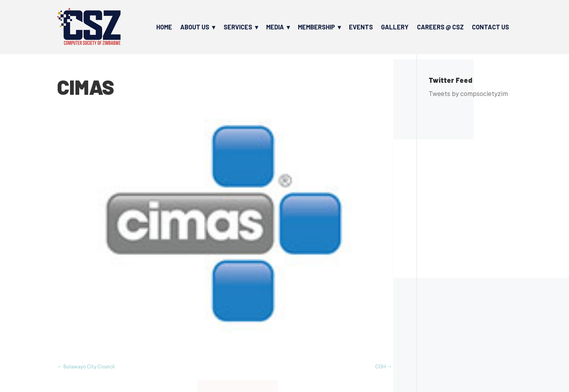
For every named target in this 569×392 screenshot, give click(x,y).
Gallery (395, 27)
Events (361, 27)
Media (275, 27)
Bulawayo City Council (86, 366)
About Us (195, 27)
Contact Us (490, 27)
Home (164, 27)
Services (238, 27)
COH (384, 366)
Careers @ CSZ (440, 27)
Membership (316, 27)
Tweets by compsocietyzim (468, 93)
